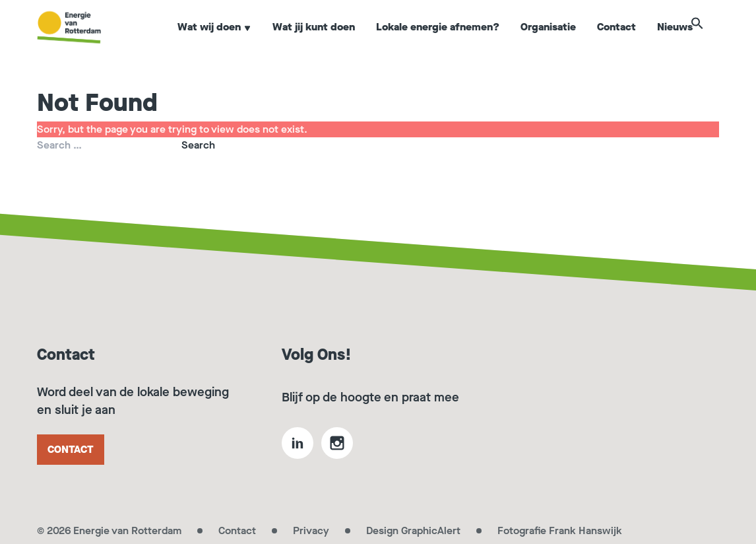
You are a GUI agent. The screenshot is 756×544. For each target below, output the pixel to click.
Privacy (311, 530)
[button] (712, 41)
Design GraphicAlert (413, 530)
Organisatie (548, 42)
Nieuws (675, 42)
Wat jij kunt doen (314, 42)
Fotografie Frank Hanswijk (560, 530)
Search (198, 145)
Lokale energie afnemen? (438, 42)
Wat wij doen (214, 42)
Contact (616, 42)
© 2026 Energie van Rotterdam (109, 530)
